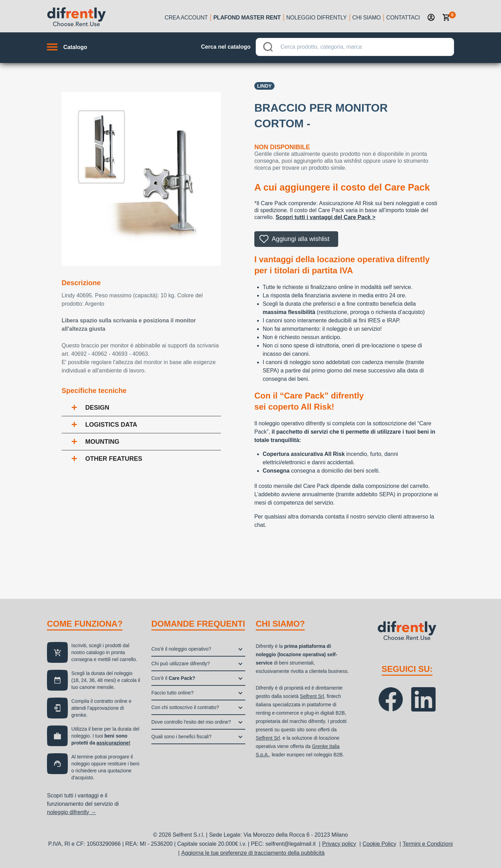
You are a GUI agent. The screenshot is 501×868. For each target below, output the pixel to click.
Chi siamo (367, 18)
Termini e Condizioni (428, 844)
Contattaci (403, 18)
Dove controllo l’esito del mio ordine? (191, 722)
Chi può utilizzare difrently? (181, 664)
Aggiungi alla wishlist (301, 239)
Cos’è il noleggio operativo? (181, 649)
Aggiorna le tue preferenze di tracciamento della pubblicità (253, 853)
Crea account (186, 18)
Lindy (264, 86)
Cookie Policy (379, 844)
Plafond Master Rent (247, 18)
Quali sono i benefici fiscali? (181, 737)
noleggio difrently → (71, 812)
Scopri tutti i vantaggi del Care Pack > (325, 217)
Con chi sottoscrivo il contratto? (185, 707)
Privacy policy (339, 844)
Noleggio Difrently (317, 18)
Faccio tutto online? (172, 693)
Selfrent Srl (312, 696)
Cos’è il (173, 678)
